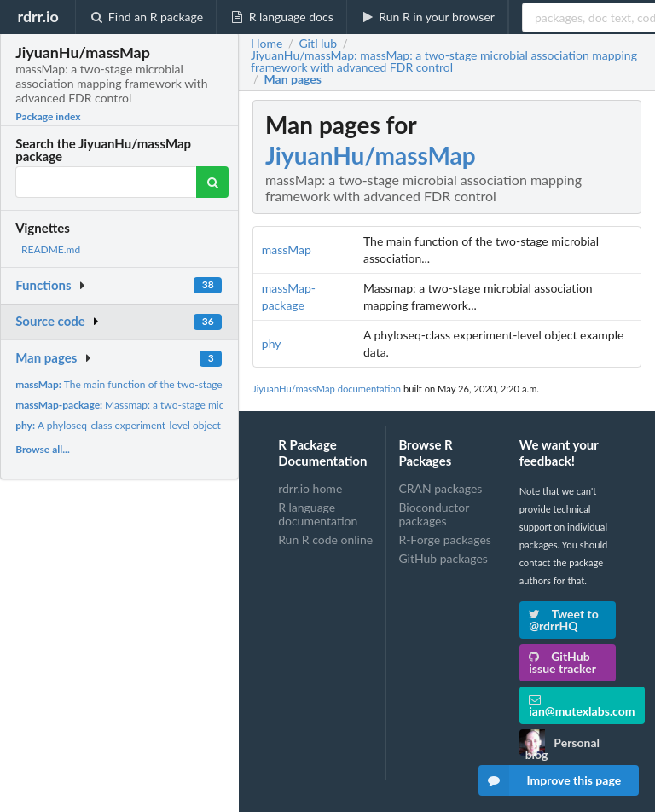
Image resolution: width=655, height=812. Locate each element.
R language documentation (318, 514)
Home (267, 43)
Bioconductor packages (434, 514)
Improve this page (550, 780)
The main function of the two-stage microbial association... (170, 384)
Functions (43, 285)
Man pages (46, 357)
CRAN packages (440, 489)
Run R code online (325, 539)
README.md (51, 249)
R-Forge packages (444, 539)
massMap (287, 249)
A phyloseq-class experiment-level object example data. (150, 425)
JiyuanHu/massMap (371, 155)
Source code (50, 321)
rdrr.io (38, 16)
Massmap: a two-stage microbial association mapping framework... (208, 405)
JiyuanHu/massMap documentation (327, 389)
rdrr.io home (310, 489)
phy (272, 343)
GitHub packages (443, 558)
